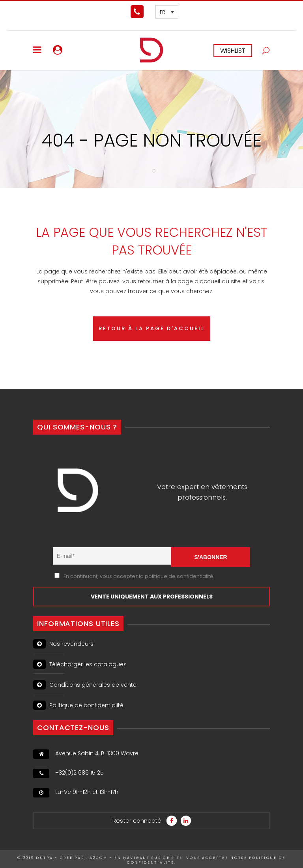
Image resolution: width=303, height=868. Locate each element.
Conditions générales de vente (85, 685)
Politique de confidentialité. (79, 705)
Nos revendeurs (63, 644)
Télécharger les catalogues (80, 664)
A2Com (99, 858)
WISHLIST (233, 51)
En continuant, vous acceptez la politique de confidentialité (138, 576)
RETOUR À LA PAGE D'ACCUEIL (152, 328)
